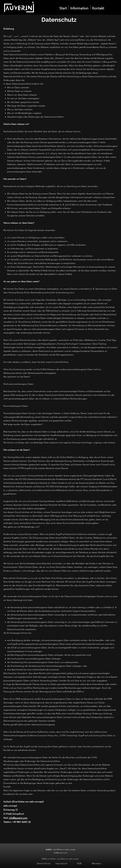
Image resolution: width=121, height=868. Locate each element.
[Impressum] (62, 863)
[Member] (97, 863)
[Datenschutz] (44, 863)
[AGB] (80, 863)
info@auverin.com (18, 818)
